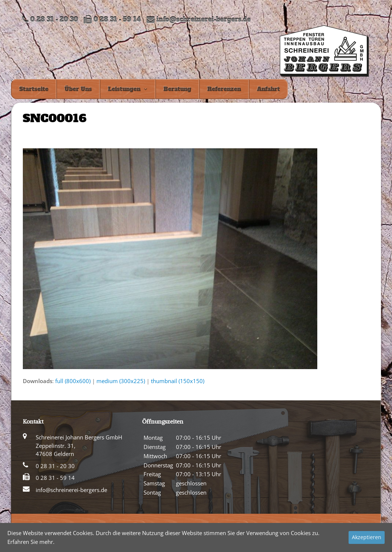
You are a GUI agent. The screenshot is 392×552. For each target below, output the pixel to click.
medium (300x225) (121, 381)
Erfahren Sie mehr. (31, 542)
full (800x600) (73, 381)
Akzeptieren (367, 537)
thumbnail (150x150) (178, 381)
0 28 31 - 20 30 (55, 466)
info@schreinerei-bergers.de (204, 20)
